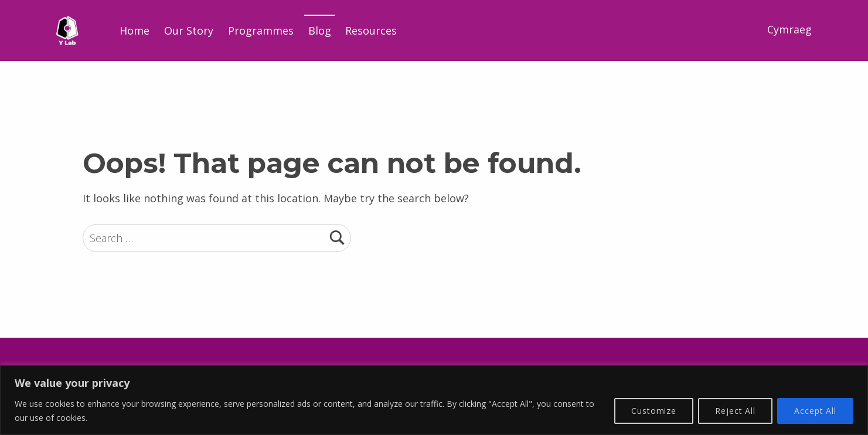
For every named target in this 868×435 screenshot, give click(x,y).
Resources (371, 30)
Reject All (735, 411)
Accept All (815, 411)
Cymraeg (789, 29)
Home (135, 30)
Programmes (261, 30)
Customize (654, 411)
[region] (434, 400)
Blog (320, 30)
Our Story (189, 30)
